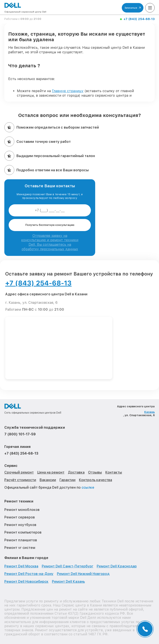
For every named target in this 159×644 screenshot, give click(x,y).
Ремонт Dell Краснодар (117, 566)
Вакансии (48, 480)
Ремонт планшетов (21, 540)
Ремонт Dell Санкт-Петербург (67, 566)
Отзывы (95, 472)
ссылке (88, 487)
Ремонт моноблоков (22, 510)
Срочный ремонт (19, 472)
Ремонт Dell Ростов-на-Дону (29, 574)
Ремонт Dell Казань (68, 582)
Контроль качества (96, 480)
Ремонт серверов (20, 517)
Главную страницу (68, 91)
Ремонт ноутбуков (20, 525)
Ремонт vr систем (20, 548)
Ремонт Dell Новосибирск (26, 582)
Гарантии (67, 480)
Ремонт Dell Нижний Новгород (83, 574)
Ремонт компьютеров (23, 532)
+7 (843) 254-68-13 (139, 19)
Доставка (76, 472)
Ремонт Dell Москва (21, 566)
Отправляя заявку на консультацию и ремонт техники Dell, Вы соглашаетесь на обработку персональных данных (50, 242)
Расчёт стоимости (20, 480)
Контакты (114, 472)
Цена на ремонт (51, 472)
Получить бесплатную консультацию (50, 225)
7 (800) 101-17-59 (20, 434)
